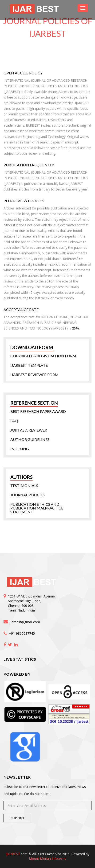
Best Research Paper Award (38, 411)
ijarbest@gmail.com (25, 622)
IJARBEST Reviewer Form (34, 375)
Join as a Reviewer (29, 430)
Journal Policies (28, 495)
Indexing (20, 449)
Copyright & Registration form (43, 356)
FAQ (14, 421)
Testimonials (24, 486)
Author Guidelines (30, 439)
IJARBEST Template (29, 365)
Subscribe (18, 818)
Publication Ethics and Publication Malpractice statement (37, 508)
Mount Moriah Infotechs (47, 859)
